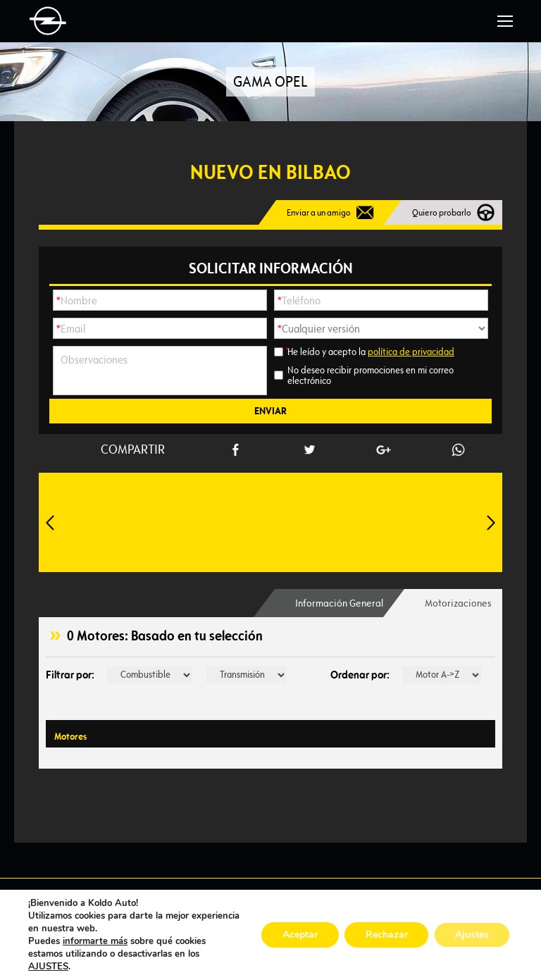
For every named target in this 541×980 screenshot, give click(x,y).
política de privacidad (411, 352)
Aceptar (299, 935)
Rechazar (386, 935)
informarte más (95, 941)
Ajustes (472, 935)
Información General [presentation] (338, 603)
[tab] (338, 603)
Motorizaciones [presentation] (458, 603)
